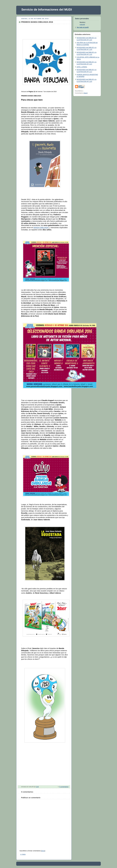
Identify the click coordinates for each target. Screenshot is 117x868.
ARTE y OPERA (82, 67)
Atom (43, 851)
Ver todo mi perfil (83, 27)
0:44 (37, 787)
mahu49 (82, 25)
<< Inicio (23, 854)
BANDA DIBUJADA (41, 227)
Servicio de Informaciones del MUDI (47, 10)
